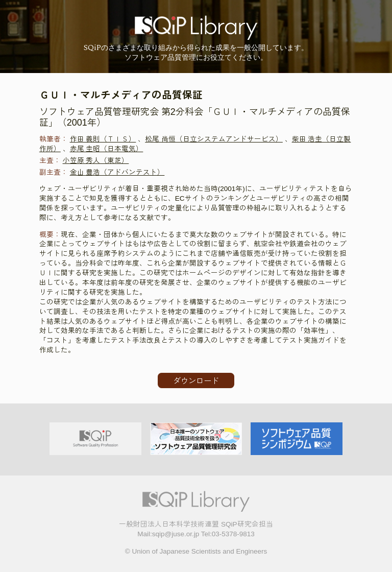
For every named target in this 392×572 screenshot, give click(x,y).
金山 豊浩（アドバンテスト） (117, 172)
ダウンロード (196, 381)
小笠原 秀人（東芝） (96, 161)
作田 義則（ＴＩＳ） (103, 139)
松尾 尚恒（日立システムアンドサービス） (214, 139)
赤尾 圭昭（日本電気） (107, 149)
